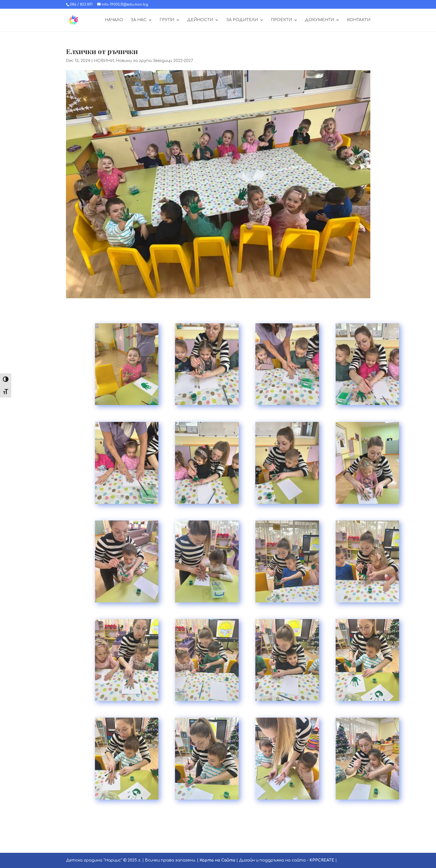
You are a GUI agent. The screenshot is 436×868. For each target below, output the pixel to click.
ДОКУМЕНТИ (319, 20)
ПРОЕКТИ (281, 20)
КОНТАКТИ (359, 20)
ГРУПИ (167, 20)
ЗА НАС (139, 20)
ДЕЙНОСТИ (200, 20)
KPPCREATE (322, 860)
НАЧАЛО (114, 20)
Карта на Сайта (217, 860)
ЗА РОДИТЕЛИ (242, 20)
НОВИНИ (104, 61)
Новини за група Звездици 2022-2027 (154, 61)
